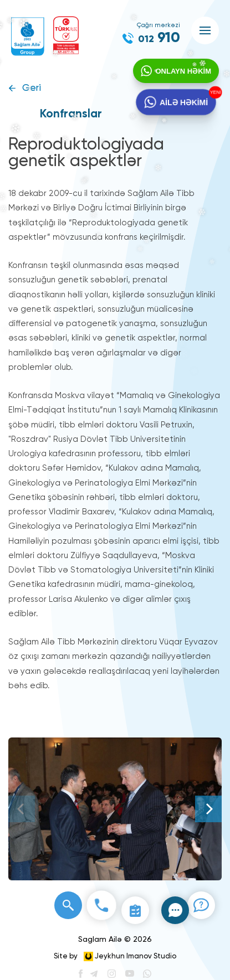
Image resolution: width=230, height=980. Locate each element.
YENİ (216, 92)
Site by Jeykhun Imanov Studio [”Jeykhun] (115, 956)
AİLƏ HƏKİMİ (184, 102)
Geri (32, 88)
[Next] (208, 809)
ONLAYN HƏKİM (183, 71)
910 (159, 38)
